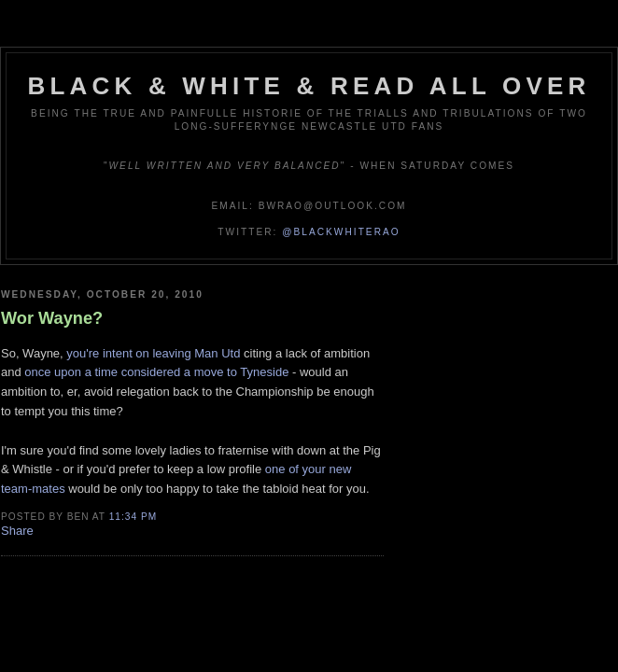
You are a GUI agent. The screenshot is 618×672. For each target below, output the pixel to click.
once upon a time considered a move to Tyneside (156, 372)
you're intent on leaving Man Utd (153, 353)
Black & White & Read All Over (309, 86)
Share (17, 531)
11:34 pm (133, 517)
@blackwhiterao (341, 232)
